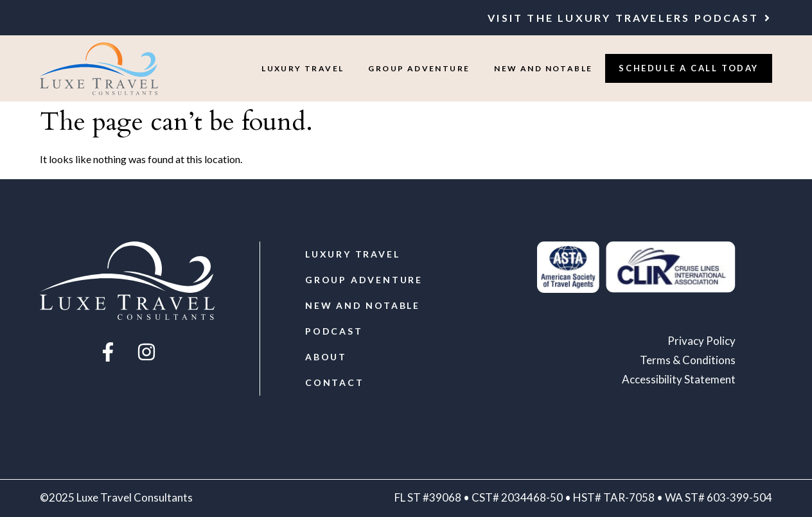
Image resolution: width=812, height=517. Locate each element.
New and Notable (543, 68)
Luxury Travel (303, 68)
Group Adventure (419, 68)
